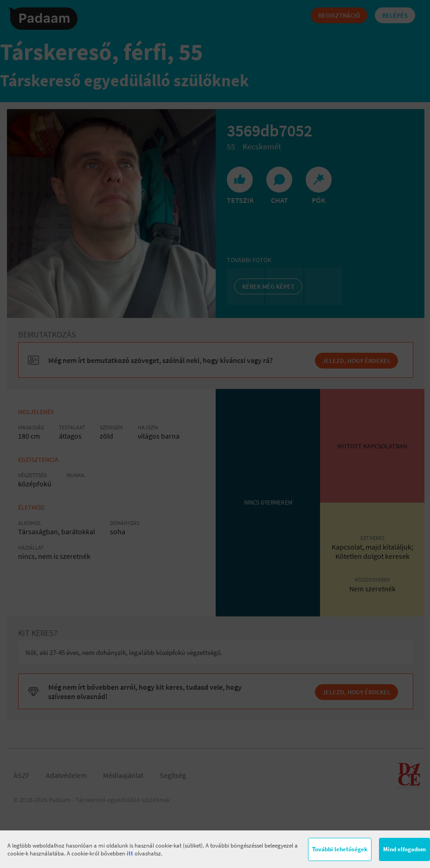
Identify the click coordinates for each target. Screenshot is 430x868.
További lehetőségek (340, 849)
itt (130, 853)
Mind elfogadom (404, 849)
